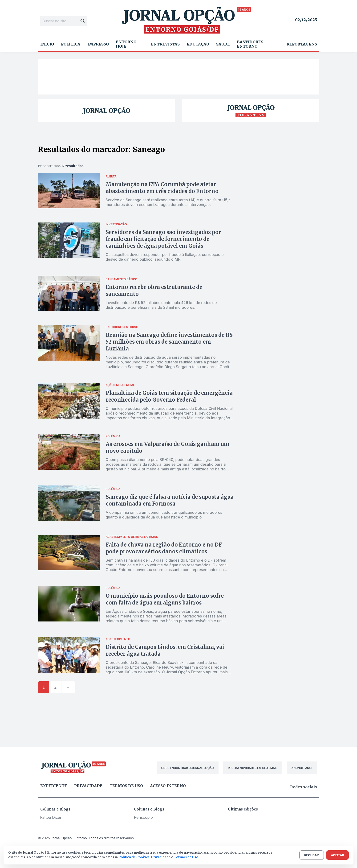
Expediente (54, 786)
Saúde (223, 44)
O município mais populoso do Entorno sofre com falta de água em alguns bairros (165, 599)
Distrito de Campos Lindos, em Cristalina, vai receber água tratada (165, 650)
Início (47, 44)
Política (71, 44)
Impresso (98, 44)
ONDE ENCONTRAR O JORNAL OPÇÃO (188, 768)
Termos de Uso (186, 857)
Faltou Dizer (51, 817)
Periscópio (143, 817)
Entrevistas (165, 44)
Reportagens (302, 44)
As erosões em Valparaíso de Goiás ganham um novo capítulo (168, 447)
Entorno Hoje (126, 44)
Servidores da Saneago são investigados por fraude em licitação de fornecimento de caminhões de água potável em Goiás (163, 239)
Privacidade (88, 786)
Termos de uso (126, 786)
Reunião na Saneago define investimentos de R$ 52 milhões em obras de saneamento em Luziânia (169, 342)
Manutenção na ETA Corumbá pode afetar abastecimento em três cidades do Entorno (162, 188)
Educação (198, 44)
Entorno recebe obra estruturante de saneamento (154, 290)
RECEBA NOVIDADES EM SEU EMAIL (253, 768)
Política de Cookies (134, 857)
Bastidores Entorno (250, 44)
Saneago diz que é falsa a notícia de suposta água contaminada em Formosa (170, 500)
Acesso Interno (168, 786)
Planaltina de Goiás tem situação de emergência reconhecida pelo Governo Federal (169, 396)
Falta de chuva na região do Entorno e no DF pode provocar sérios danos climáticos (164, 548)
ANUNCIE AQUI (302, 768)
